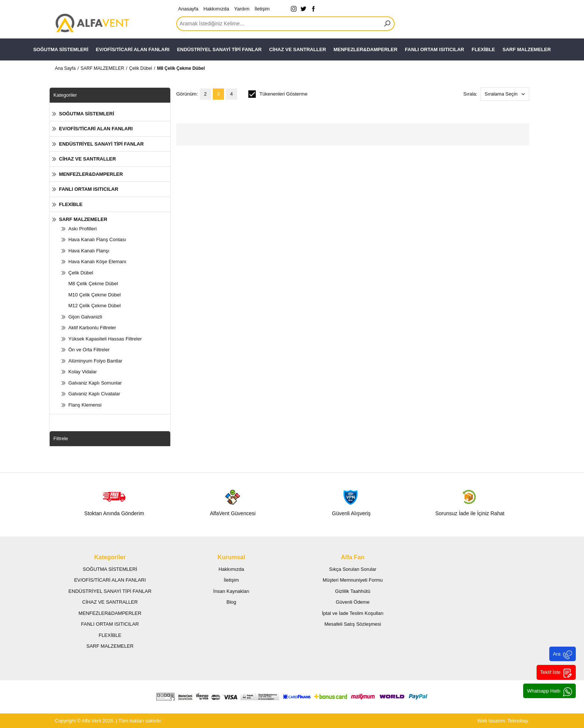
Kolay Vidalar (83, 372)
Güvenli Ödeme (352, 602)
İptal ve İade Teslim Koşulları (353, 613)
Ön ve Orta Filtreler (89, 350)
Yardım (242, 9)
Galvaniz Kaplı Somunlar (95, 383)
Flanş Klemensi (85, 405)
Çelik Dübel (141, 68)
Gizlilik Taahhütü (352, 591)
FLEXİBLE (483, 49)
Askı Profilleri (83, 229)
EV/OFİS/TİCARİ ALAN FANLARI (133, 49)
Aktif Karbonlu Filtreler (92, 328)
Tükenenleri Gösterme (278, 94)
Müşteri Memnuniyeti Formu (353, 580)
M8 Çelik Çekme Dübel (181, 68)
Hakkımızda (216, 9)
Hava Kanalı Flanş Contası (97, 239)
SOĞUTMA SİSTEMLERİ (61, 49)
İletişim (262, 9)
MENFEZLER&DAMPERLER (365, 49)
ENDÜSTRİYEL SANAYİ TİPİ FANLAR (219, 49)
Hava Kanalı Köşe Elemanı (97, 262)
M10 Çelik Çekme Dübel (94, 295)
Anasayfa (188, 9)
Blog (231, 602)
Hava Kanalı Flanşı (89, 251)
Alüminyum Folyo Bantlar (95, 361)
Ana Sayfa (65, 68)
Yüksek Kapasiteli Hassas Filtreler (105, 339)
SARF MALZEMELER (527, 49)
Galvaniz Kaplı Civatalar (94, 394)
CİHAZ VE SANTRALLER (298, 49)
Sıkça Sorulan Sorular (352, 569)
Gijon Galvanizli (85, 317)
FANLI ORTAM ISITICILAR (434, 49)
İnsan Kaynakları (231, 591)
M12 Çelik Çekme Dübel (94, 306)
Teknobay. (518, 721)
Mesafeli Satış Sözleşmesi (353, 624)
